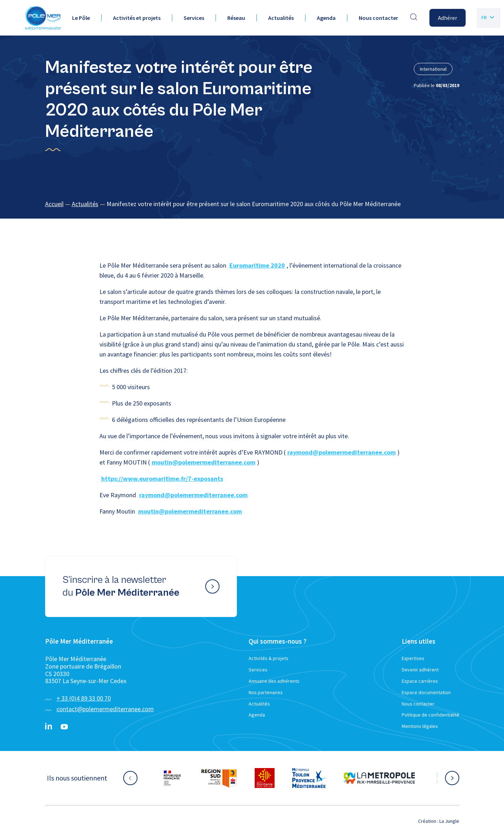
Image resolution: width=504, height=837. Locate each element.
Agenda (326, 18)
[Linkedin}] (49, 727)
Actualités (281, 18)
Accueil (54, 204)
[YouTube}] (64, 727)
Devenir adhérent (420, 670)
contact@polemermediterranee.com (105, 709)
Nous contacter (378, 18)
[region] (252, 204)
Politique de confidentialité (430, 715)
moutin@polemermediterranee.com (204, 462)
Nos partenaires (266, 692)
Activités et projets (137, 18)
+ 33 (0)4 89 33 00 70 (84, 698)
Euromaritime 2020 (257, 265)
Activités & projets (269, 658)
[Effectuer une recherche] (414, 18)
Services (194, 18)
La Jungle (449, 821)
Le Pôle (81, 18)
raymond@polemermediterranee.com (342, 452)
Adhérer (448, 18)
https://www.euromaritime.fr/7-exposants (162, 479)
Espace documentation (426, 692)
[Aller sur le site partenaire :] (172, 778)
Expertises (413, 658)
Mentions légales (420, 726)
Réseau (236, 18)
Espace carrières (420, 681)
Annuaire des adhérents (274, 681)
